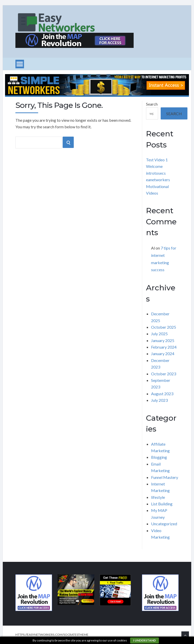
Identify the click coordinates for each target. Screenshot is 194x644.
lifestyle (158, 497)
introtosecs (156, 173)
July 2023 (159, 400)
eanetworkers (158, 180)
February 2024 (164, 347)
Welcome (154, 166)
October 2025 (164, 327)
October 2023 (164, 374)
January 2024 (163, 354)
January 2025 (163, 340)
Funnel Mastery (165, 477)
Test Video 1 (157, 160)
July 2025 (159, 334)
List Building (162, 504)
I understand (144, 640)
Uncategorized (164, 524)
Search (152, 104)
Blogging (159, 457)
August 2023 (162, 394)
